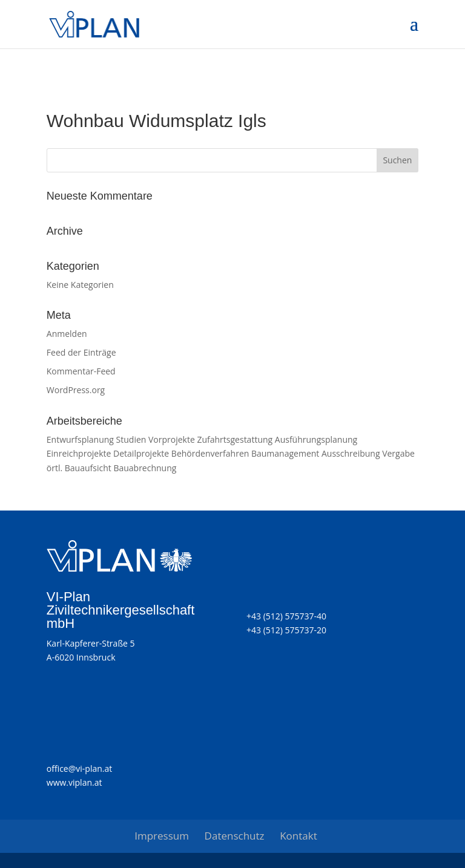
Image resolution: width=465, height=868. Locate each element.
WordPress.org (76, 390)
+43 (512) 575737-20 (286, 630)
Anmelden (67, 334)
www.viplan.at (74, 782)
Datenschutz (235, 836)
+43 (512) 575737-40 (286, 616)
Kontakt (298, 836)
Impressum (162, 836)
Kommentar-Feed (81, 371)
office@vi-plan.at (79, 768)
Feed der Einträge (81, 352)
